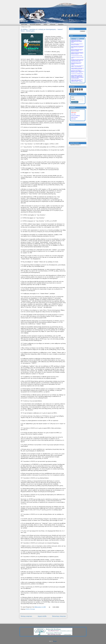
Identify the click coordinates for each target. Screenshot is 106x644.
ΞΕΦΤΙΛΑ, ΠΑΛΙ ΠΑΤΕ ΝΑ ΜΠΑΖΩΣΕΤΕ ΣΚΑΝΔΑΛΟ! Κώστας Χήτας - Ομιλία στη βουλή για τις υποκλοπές (77, 53)
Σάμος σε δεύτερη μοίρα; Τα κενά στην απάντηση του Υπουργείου (77, 44)
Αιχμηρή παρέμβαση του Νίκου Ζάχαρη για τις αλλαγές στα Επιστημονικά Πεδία (77, 69)
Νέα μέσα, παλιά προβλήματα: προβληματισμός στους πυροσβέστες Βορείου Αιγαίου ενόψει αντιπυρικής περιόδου (77, 41)
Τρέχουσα (73, 97)
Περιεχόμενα (61, 25)
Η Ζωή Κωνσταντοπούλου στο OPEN (77, 56)
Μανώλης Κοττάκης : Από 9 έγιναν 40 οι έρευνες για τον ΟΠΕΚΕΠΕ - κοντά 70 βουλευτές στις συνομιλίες (77, 50)
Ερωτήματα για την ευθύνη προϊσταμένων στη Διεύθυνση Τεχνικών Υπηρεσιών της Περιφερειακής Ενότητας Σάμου (77, 60)
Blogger (55, 641)
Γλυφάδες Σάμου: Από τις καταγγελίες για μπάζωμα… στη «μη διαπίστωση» (77, 66)
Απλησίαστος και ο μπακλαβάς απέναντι (77, 74)
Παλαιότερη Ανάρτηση (59, 616)
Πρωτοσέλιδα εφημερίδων (35, 25)
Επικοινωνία (53, 25)
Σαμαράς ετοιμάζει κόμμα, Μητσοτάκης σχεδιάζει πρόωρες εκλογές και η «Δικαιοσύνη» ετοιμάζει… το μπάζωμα (77, 81)
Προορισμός (73, 99)
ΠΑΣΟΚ (28, 609)
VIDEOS (45, 25)
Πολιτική (32, 609)
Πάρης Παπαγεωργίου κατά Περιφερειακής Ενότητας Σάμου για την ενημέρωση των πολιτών (77, 47)
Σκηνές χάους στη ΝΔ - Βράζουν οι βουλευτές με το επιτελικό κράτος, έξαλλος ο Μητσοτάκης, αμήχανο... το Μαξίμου (78, 71)
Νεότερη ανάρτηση (26, 616)
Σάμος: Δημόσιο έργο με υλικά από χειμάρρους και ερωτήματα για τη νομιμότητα (76, 63)
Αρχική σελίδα (24, 25)
